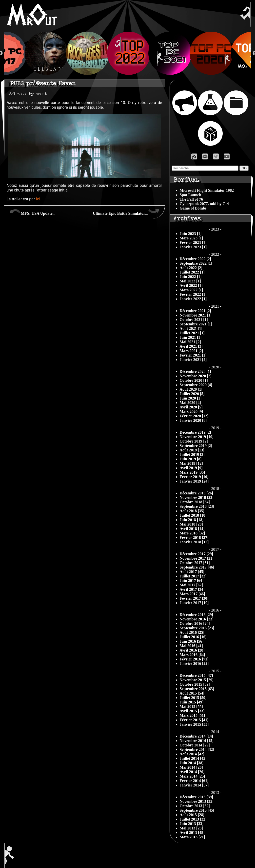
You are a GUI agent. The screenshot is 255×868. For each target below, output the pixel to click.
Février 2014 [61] (194, 781)
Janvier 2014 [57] (194, 785)
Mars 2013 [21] (192, 837)
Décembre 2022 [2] (196, 259)
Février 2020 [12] (194, 416)
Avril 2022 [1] (191, 286)
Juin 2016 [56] (192, 641)
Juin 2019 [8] (191, 459)
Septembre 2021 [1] (196, 324)
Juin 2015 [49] (192, 702)
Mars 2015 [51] (192, 715)
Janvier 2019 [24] (194, 481)
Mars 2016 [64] (192, 655)
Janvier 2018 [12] (194, 542)
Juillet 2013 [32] (193, 819)
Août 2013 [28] (192, 815)
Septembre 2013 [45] (197, 810)
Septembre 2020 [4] (196, 385)
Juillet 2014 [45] (193, 758)
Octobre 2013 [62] (195, 806)
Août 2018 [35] (192, 511)
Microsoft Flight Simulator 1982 (207, 190)
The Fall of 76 (191, 199)
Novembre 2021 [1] (196, 315)
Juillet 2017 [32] (193, 576)
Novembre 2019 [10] (197, 437)
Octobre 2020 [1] (194, 380)
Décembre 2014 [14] (196, 736)
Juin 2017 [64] (192, 581)
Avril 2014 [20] (192, 772)
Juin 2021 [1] (191, 337)
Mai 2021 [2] (190, 342)
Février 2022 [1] (193, 294)
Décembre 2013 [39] (196, 797)
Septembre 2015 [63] (197, 689)
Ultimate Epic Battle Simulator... (126, 212)
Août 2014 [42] (192, 754)
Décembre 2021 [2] (196, 311)
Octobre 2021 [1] (194, 320)
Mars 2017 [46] (192, 594)
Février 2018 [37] (194, 538)
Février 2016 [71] (194, 659)
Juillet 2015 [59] (193, 698)
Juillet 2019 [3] (192, 455)
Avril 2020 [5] (191, 407)
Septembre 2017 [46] (197, 567)
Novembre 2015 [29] (197, 680)
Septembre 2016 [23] (197, 628)
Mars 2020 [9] (191, 412)
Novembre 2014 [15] (197, 741)
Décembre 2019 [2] (196, 432)
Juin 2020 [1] (191, 398)
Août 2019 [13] (192, 450)
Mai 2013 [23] (191, 828)
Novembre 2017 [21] (197, 558)
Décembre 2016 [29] (196, 615)
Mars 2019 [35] (192, 472)
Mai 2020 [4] (190, 403)
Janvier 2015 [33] (194, 724)
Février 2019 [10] (194, 477)
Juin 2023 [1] (191, 234)
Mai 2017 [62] (191, 585)
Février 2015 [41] (194, 720)
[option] (128, 53)
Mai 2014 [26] (191, 767)
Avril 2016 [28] (192, 650)
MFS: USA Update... (32, 212)
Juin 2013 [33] (192, 824)
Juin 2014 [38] (192, 763)
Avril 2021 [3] (191, 346)
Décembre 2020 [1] (196, 371)
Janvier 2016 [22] (194, 664)
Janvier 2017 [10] (194, 603)
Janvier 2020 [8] (193, 420)
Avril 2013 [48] (192, 833)
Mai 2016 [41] (191, 646)
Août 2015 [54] (192, 693)
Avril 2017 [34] (192, 589)
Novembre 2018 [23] (197, 498)
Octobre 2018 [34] (195, 502)
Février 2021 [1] (193, 355)
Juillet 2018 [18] (193, 515)
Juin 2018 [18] (192, 520)
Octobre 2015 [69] (195, 684)
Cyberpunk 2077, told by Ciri (205, 204)
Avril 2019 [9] (191, 468)
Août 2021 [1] (191, 328)
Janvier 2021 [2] (193, 360)
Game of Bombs (193, 208)
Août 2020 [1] (191, 389)
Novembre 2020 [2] (196, 376)
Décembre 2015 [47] (196, 675)
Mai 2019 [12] (191, 463)
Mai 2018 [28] (191, 524)
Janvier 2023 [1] (193, 247)
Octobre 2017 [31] (195, 563)
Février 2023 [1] (193, 243)
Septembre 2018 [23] (197, 506)
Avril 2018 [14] (192, 529)
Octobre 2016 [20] (195, 624)
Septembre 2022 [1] (196, 263)
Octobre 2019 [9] (194, 441)
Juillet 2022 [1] (192, 272)
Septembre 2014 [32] (197, 750)
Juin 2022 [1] (191, 277)
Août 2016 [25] (192, 632)
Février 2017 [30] (194, 598)
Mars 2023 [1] (191, 238)
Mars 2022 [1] (191, 290)
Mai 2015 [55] (191, 707)
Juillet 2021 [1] (192, 333)
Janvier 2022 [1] (193, 299)
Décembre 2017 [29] (196, 554)
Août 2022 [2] (191, 268)
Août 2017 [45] (192, 572)
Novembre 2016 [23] (197, 619)
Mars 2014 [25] (192, 776)
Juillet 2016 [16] (193, 637)
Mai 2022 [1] (190, 281)
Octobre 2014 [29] (195, 745)
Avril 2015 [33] (192, 711)
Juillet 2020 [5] (192, 394)
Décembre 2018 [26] (196, 493)
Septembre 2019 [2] (196, 446)
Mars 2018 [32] (192, 533)
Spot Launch (191, 195)
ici (38, 199)
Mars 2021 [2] (191, 351)
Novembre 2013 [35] (197, 801)
